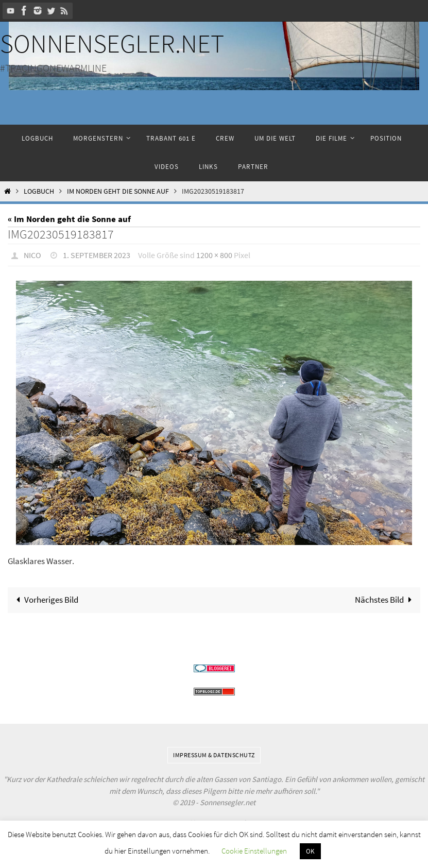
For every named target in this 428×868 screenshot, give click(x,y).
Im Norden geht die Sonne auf (118, 191)
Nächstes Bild (386, 600)
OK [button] (310, 851)
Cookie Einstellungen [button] (254, 851)
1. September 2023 (97, 255)
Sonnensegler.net (112, 44)
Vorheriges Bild (45, 600)
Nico (32, 255)
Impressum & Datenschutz (214, 755)
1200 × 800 (214, 255)
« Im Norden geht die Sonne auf (69, 219)
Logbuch (39, 191)
